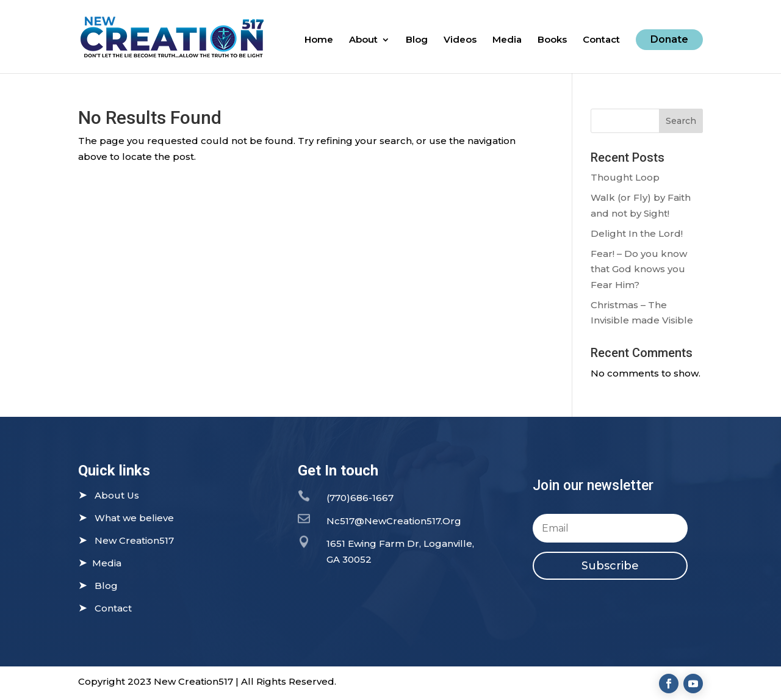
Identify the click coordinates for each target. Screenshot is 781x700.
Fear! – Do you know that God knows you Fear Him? (639, 269)
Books (552, 40)
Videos (460, 40)
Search (681, 121)
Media (507, 40)
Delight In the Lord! (637, 233)
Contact (601, 40)
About (363, 40)
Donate (669, 39)
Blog (417, 40)
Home (319, 40)
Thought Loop (625, 177)
